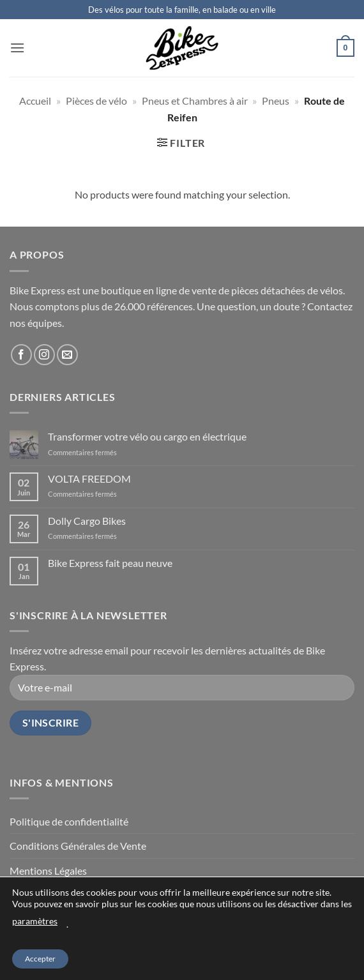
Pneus (276, 101)
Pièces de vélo (96, 101)
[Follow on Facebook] (21, 355)
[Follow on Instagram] (44, 355)
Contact (204, 943)
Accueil (35, 101)
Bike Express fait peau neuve (110, 563)
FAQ (234, 943)
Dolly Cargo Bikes (87, 521)
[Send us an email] (67, 355)
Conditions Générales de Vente (78, 846)
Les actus (164, 943)
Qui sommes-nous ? (103, 943)
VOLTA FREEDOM (89, 479)
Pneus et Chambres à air (195, 101)
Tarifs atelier (274, 943)
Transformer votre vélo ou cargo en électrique (147, 436)
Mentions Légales (48, 871)
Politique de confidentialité (69, 821)
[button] (17, 48)
